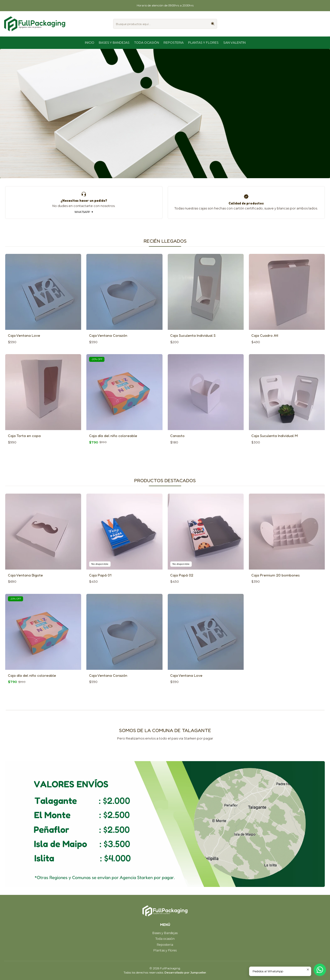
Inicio (90, 43)
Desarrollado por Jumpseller (185, 973)
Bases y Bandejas (114, 43)
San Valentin (234, 43)
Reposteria (174, 43)
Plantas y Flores (203, 43)
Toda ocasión (147, 43)
